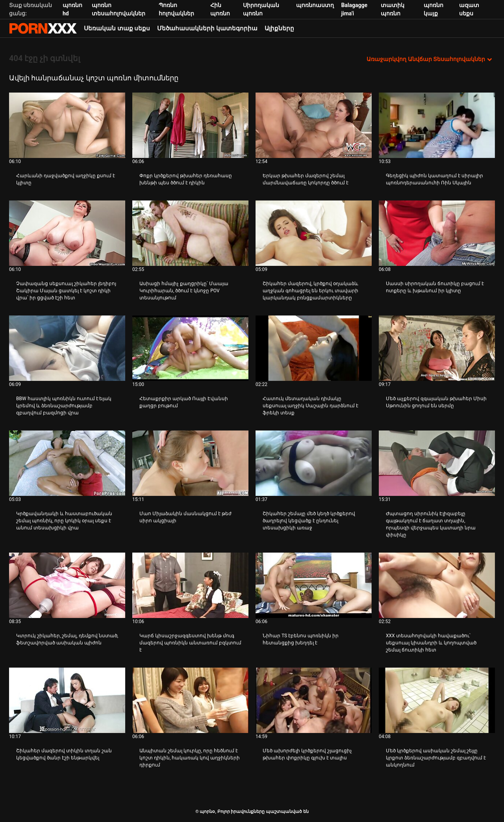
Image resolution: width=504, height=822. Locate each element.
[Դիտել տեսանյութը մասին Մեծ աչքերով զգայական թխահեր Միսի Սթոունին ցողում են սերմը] (437, 348)
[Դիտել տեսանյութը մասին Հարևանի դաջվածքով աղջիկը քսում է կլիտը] (67, 125)
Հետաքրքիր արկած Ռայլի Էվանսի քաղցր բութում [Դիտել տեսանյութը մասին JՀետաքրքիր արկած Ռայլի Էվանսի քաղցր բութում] (184, 402)
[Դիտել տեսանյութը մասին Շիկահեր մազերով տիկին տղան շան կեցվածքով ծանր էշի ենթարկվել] (67, 700)
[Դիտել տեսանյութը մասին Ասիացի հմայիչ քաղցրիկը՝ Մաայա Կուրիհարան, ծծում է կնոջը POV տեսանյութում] (190, 233)
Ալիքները (279, 28)
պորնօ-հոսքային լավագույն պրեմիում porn (43, 28)
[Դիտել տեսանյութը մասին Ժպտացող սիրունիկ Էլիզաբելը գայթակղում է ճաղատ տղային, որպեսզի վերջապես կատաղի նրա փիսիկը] (437, 463)
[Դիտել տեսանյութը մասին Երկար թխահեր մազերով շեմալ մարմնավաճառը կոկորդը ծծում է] (314, 125)
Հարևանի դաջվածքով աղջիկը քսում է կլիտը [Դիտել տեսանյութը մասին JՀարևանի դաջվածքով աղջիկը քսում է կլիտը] (66, 179)
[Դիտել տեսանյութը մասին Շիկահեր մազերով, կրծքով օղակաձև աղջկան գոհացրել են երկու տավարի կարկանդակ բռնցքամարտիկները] (314, 233)
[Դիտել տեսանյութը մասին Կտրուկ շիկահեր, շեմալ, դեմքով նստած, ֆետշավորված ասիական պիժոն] (67, 585)
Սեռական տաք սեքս (117, 28)
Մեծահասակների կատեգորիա (207, 28)
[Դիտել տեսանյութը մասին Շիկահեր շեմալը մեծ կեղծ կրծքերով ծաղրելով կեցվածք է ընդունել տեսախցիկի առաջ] (314, 463)
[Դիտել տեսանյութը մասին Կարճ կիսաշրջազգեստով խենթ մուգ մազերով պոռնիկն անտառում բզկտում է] (190, 585)
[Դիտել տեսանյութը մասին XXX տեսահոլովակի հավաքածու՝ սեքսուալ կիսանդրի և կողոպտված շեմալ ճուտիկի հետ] (437, 585)
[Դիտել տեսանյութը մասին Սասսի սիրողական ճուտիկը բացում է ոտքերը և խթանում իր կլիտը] (437, 233)
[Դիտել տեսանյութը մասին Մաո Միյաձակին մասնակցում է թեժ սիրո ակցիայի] (190, 463)
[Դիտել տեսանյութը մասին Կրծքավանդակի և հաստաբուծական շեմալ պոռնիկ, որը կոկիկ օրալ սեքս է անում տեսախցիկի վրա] (67, 463)
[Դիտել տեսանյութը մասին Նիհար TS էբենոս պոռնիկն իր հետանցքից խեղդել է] (314, 585)
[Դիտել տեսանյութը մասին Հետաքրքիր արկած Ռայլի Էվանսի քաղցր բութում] (190, 348)
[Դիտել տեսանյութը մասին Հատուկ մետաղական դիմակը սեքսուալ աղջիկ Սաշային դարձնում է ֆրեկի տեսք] (314, 348)
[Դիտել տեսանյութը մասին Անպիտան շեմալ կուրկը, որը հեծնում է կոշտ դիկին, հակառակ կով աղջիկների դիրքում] (190, 700)
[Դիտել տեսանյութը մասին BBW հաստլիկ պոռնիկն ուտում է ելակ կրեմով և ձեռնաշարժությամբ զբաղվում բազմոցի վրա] (67, 348)
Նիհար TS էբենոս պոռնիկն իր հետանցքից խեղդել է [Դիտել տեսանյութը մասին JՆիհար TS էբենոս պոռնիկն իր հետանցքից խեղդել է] (301, 639)
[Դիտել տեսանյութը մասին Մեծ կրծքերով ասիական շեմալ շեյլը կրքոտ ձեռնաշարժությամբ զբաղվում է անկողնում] (437, 700)
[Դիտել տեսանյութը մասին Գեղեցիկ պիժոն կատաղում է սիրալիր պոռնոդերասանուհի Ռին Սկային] (437, 125)
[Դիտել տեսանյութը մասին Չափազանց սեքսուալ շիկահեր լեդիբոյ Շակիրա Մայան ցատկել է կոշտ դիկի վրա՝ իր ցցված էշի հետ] (67, 233)
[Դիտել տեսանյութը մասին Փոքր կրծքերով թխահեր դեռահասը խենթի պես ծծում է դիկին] (190, 125)
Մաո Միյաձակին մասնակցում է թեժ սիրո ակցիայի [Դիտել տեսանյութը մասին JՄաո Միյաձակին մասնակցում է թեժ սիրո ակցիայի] (185, 517)
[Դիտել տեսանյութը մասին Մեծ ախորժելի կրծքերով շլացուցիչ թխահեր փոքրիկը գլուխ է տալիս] (314, 700)
